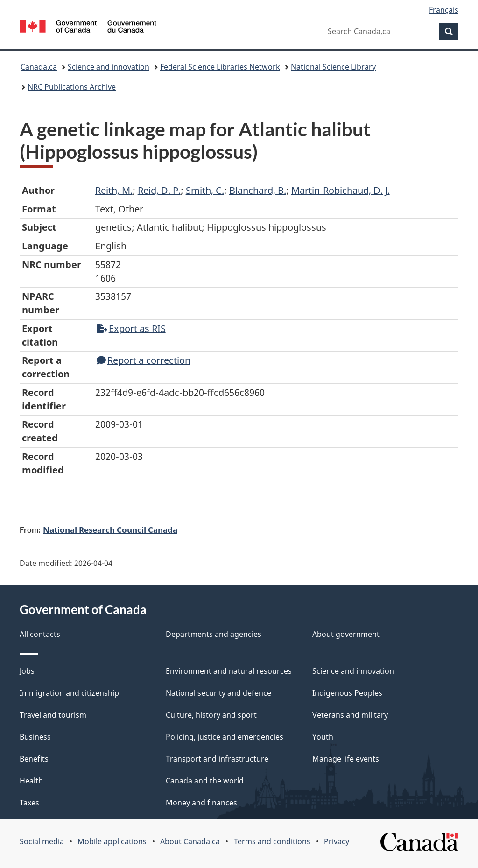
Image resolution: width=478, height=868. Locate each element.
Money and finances (201, 803)
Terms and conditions (272, 841)
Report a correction (144, 360)
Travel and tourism (53, 715)
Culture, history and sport (211, 715)
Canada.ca (39, 67)
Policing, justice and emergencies (225, 737)
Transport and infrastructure (217, 759)
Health (31, 781)
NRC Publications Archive (72, 87)
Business (35, 737)
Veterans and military (350, 715)
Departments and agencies (214, 634)
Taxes (29, 803)
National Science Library (333, 67)
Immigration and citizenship (69, 693)
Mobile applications (112, 841)
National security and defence (218, 693)
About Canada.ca (190, 841)
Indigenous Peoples (347, 693)
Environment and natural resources (229, 671)
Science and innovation (109, 67)
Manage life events (346, 759)
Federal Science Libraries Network (220, 67)
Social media (42, 841)
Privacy (337, 841)
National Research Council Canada (110, 529)
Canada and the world (205, 781)
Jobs (27, 671)
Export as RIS (131, 328)
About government (346, 634)
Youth (323, 737)
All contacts (40, 634)
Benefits (34, 759)
